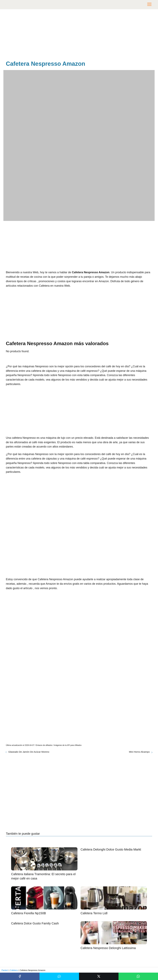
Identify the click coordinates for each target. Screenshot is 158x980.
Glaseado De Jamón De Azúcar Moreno (29, 752)
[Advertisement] (79, 35)
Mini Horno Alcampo (139, 752)
